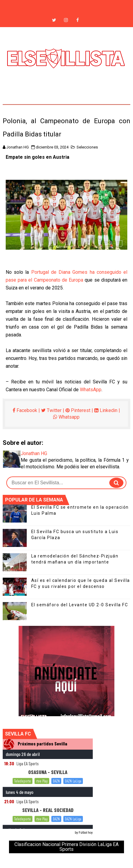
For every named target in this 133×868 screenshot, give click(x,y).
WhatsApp (91, 390)
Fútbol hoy (86, 833)
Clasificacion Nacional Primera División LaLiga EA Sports (66, 847)
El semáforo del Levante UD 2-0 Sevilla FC (80, 605)
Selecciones (87, 147)
